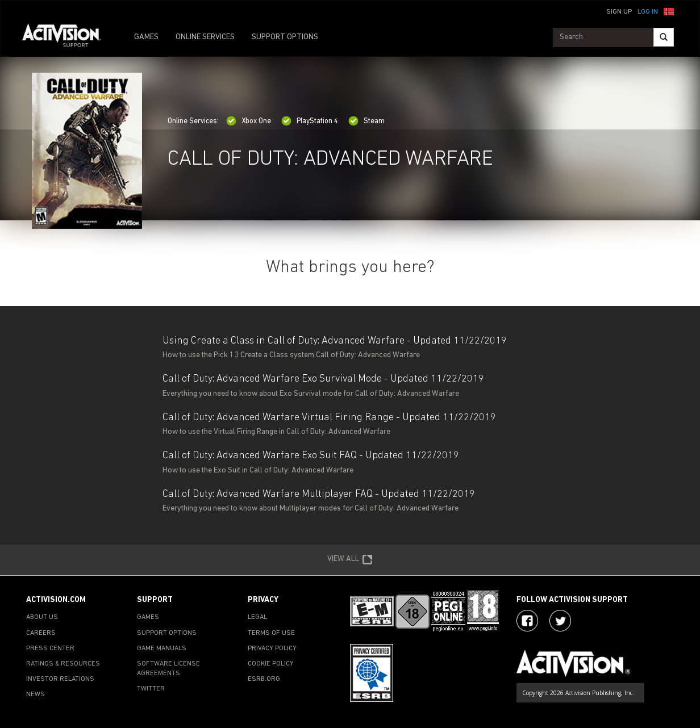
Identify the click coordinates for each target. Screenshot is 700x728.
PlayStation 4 (310, 121)
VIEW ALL (350, 560)
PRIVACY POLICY (272, 648)
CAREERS (41, 633)
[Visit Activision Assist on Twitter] (560, 621)
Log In (648, 12)
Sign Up (619, 12)
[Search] (664, 37)
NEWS (36, 694)
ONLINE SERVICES (205, 37)
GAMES (146, 37)
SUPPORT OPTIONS (285, 37)
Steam (366, 121)
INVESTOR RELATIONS (60, 679)
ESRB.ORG (264, 679)
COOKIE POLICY (271, 664)
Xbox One (249, 121)
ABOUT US (42, 617)
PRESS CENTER (50, 648)
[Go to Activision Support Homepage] (67, 37)
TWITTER (151, 689)
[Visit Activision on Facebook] (527, 621)
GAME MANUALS (162, 648)
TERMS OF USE (271, 633)
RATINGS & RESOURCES (63, 664)
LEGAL (257, 617)
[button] (669, 11)
